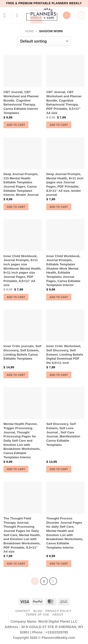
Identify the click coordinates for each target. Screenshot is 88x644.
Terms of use (37, 615)
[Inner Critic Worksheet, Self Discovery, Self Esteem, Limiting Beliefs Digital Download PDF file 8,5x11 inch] (65, 326)
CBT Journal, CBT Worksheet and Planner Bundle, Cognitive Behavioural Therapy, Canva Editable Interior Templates (21, 102)
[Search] (67, 15)
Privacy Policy (59, 611)
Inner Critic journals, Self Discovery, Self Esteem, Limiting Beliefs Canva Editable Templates (22, 352)
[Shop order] (44, 41)
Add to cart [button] (16, 125)
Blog (38, 611)
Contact (23, 611)
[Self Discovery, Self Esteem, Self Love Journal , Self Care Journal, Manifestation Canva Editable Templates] (65, 403)
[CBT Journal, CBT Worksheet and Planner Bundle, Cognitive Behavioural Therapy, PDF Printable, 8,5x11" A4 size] (65, 71)
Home (29, 31)
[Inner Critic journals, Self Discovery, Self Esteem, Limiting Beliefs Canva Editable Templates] (23, 326)
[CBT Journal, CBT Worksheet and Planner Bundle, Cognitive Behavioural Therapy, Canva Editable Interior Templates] (23, 71)
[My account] (19, 15)
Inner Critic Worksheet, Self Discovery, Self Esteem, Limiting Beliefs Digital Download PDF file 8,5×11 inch (65, 354)
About (58, 615)
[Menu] (6, 15)
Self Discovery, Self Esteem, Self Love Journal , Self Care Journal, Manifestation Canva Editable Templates (63, 434)
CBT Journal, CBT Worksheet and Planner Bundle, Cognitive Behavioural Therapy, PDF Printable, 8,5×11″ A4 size (64, 102)
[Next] (53, 581)
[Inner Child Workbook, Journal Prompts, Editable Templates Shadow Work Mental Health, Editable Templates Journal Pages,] (65, 235)
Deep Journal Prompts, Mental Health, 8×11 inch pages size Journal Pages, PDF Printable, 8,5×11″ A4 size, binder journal (65, 184)
